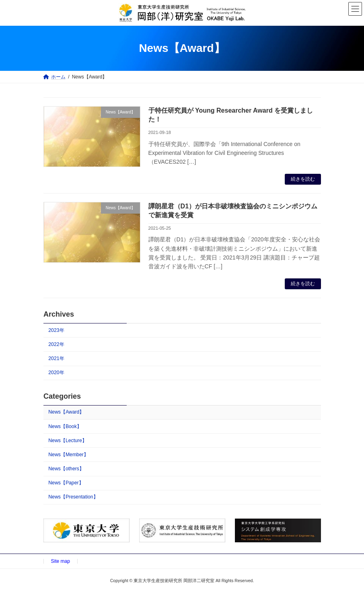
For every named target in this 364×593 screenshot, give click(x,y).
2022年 (56, 344)
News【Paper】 (66, 483)
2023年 (56, 330)
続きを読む (303, 179)
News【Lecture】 (68, 441)
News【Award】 (66, 412)
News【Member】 (68, 455)
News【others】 (66, 469)
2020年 (56, 373)
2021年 (56, 358)
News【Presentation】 (73, 497)
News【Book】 (65, 426)
